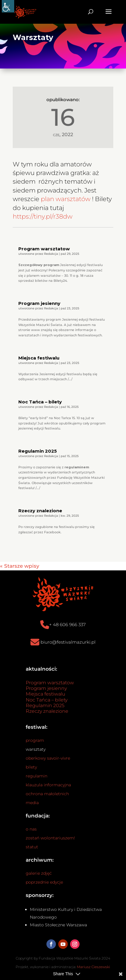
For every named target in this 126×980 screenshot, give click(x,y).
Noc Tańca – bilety (40, 402)
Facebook (52, 532)
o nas (31, 829)
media (32, 803)
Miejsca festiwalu (39, 358)
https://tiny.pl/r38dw (43, 216)
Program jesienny (39, 303)
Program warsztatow (44, 249)
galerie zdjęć (39, 873)
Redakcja (51, 254)
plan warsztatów (66, 199)
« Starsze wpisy (20, 566)
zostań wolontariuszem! (50, 838)
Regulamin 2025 (38, 451)
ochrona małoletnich (47, 794)
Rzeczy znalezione (40, 511)
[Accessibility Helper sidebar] (8, 6)
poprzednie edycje (44, 882)
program (35, 740)
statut (32, 847)
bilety (31, 767)
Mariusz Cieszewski (93, 967)
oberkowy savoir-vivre (48, 758)
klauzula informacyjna (48, 785)
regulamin (37, 776)
